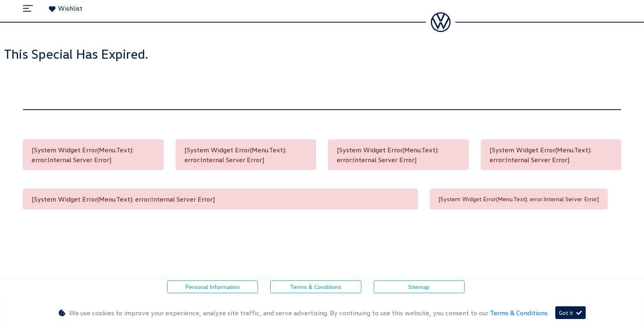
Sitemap (419, 287)
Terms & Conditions (316, 287)
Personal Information (213, 287)
